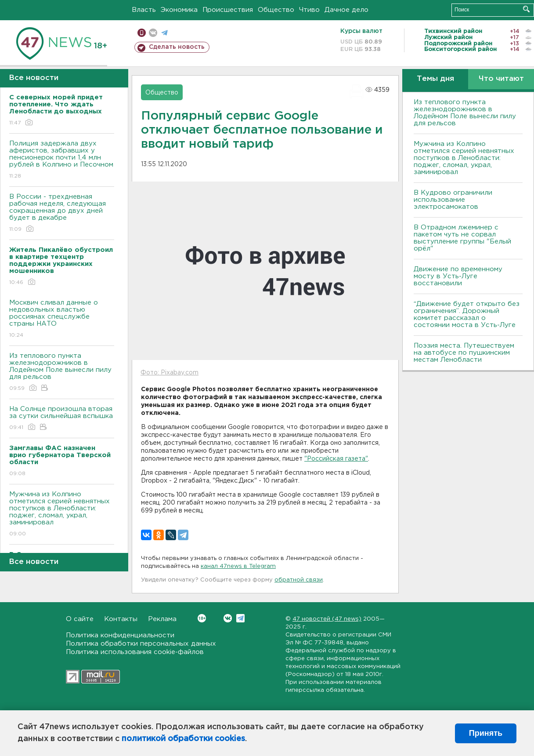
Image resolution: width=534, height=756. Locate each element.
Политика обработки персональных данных (141, 644)
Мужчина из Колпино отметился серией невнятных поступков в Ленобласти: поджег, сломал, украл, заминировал (62, 514)
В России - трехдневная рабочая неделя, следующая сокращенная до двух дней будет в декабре (62, 213)
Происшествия (228, 10)
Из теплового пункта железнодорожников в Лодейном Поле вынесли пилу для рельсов (62, 373)
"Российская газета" (336, 459)
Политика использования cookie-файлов (135, 652)
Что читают (501, 79)
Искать (526, 9)
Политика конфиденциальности (120, 635)
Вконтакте (202, 618)
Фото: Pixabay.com (170, 373)
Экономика (179, 10)
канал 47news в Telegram (238, 566)
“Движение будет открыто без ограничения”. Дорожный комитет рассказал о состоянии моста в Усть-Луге (467, 314)
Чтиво (309, 10)
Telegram (240, 618)
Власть (144, 10)
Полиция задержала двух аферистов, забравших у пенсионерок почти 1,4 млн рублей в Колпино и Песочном (62, 160)
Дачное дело (346, 10)
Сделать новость (177, 47)
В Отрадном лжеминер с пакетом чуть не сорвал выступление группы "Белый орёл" (462, 238)
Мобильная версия (142, 33)
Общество (276, 10)
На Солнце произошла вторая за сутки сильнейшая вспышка (62, 419)
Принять (486, 733)
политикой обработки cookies (183, 739)
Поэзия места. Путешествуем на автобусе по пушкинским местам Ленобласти (464, 353)
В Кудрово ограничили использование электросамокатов (453, 200)
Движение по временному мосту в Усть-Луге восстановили (458, 276)
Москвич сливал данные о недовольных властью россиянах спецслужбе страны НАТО (62, 319)
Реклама (162, 619)
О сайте (80, 619)
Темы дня (435, 79)
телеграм (164, 33)
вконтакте (153, 33)
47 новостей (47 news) (327, 619)
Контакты (121, 619)
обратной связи (299, 580)
